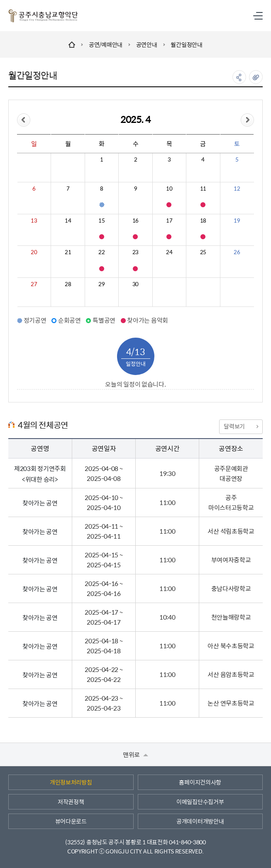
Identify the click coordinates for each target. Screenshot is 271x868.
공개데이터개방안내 (200, 821)
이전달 (24, 120)
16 (135, 221)
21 (68, 252)
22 (101, 252)
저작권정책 (71, 802)
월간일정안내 (186, 44)
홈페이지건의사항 (200, 782)
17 (169, 221)
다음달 (247, 120)
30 (135, 284)
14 (68, 221)
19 (237, 221)
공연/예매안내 (106, 44)
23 (135, 252)
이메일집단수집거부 (200, 802)
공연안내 (147, 44)
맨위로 (135, 754)
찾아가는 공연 (40, 503)
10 (169, 189)
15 (101, 221)
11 (203, 189)
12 (237, 189)
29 (101, 284)
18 (203, 221)
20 (34, 252)
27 (34, 284)
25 (203, 252)
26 (237, 252)
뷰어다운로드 (71, 821)
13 (34, 221)
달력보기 (241, 426)
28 (68, 284)
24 (169, 252)
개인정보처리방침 (71, 782)
